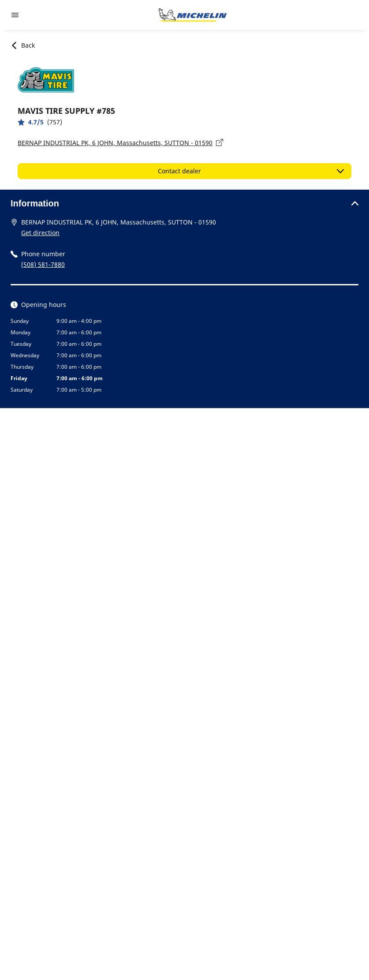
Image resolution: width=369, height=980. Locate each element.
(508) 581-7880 (43, 264)
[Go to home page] (193, 15)
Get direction (40, 233)
